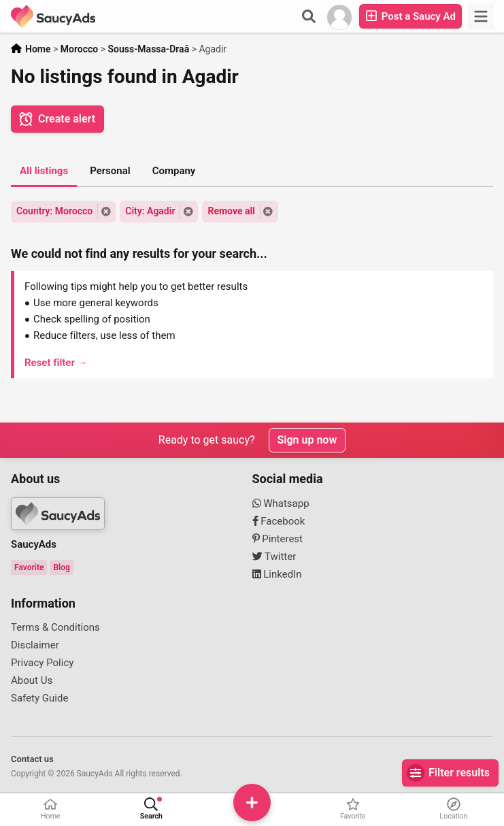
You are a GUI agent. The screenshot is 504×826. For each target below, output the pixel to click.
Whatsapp (281, 503)
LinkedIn (277, 574)
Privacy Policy (42, 663)
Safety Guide (39, 698)
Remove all (231, 211)
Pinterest (278, 539)
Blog (61, 567)
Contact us (32, 759)
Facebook (279, 521)
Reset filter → (56, 363)
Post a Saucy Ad (410, 16)
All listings (44, 171)
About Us (32, 680)
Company (174, 171)
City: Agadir (150, 211)
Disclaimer (35, 645)
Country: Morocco (54, 211)
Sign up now (307, 440)
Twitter (274, 557)
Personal (110, 171)
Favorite (29, 567)
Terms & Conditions (55, 627)
